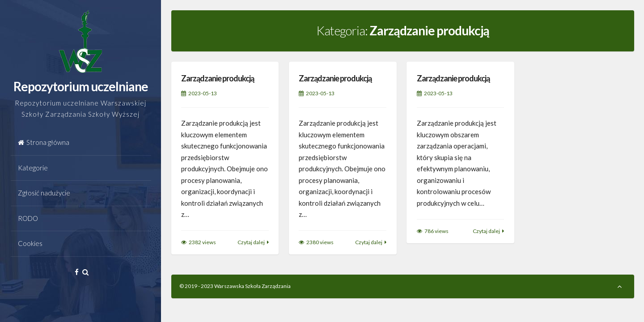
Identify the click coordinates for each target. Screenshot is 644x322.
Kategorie (33, 168)
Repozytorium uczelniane (81, 86)
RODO (28, 218)
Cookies (30, 243)
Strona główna (44, 142)
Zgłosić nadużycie (44, 193)
